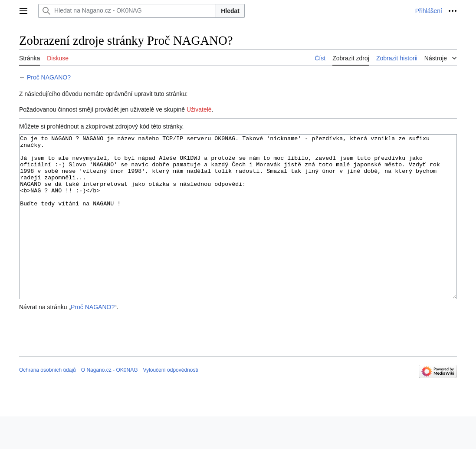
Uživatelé (199, 109)
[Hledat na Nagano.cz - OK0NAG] (127, 11)
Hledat (230, 11)
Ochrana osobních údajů (48, 403)
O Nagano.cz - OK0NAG (110, 403)
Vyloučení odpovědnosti (170, 403)
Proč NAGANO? (49, 77)
